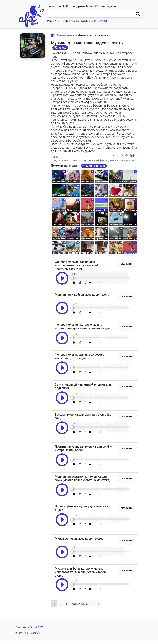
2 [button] (60, 607)
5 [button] (98, 607)
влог (90, 164)
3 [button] (67, 607)
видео (114, 160)
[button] (54, 607)
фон (54, 160)
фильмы (57, 164)
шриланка (101, 164)
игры (67, 164)
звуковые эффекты (95, 160)
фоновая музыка (69, 160)
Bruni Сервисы (32, 636)
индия (113, 164)
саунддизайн (128, 160)
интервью (78, 164)
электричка (99, 21)
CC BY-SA (118, 156)
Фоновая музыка (66, 35)
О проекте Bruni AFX (29, 631)
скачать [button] (126, 267)
